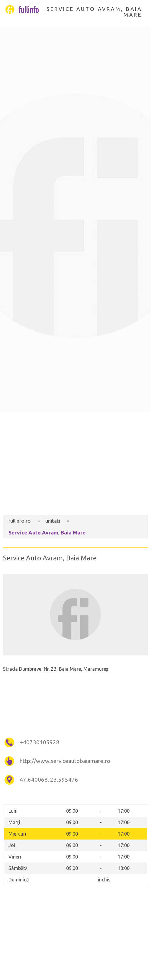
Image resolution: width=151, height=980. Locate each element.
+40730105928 (40, 742)
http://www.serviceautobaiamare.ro (65, 761)
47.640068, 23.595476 (49, 780)
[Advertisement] (75, 464)
